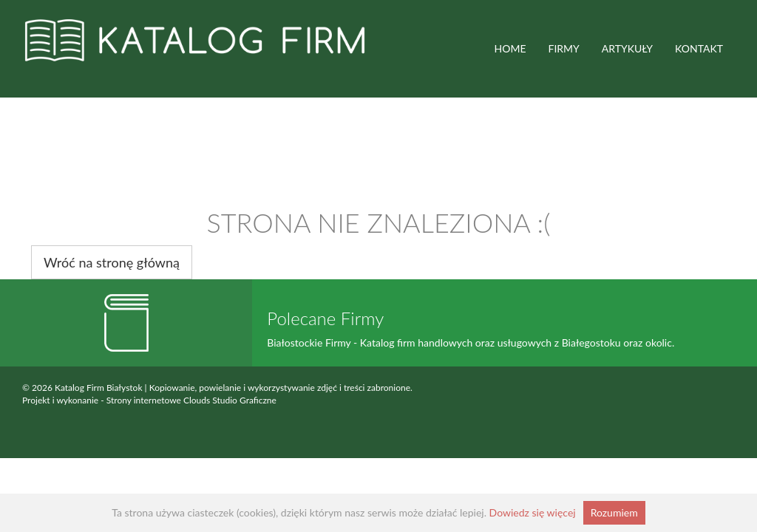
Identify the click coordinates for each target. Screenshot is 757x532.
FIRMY (564, 48)
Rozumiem (614, 512)
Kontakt (699, 48)
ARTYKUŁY (627, 48)
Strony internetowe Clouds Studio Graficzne (191, 400)
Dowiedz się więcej (533, 512)
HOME (510, 48)
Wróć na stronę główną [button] (112, 262)
